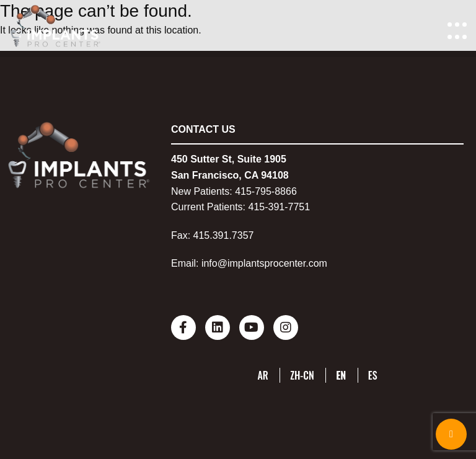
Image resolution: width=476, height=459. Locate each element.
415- (245, 191)
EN (341, 375)
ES (373, 375)
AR (262, 375)
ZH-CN (302, 375)
